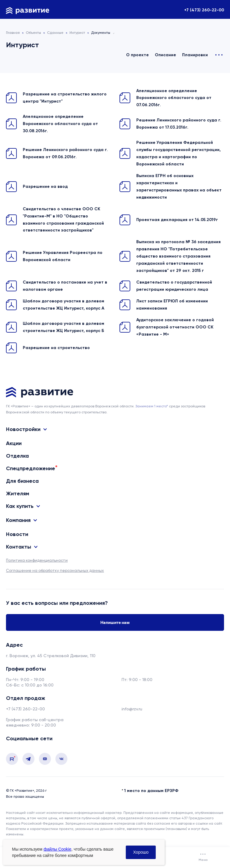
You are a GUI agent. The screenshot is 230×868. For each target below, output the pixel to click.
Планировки (195, 55)
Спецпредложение (31, 468)
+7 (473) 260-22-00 (204, 10)
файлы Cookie (57, 849)
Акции (14, 443)
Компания (18, 520)
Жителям (18, 494)
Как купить (20, 506)
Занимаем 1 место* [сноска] (152, 406)
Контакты (19, 547)
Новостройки (23, 429)
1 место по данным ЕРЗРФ (151, 791)
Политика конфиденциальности (37, 560)
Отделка (17, 456)
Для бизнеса (22, 481)
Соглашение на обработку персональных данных (55, 571)
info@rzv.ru (132, 709)
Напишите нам (115, 622)
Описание (165, 55)
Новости (17, 534)
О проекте (137, 55)
